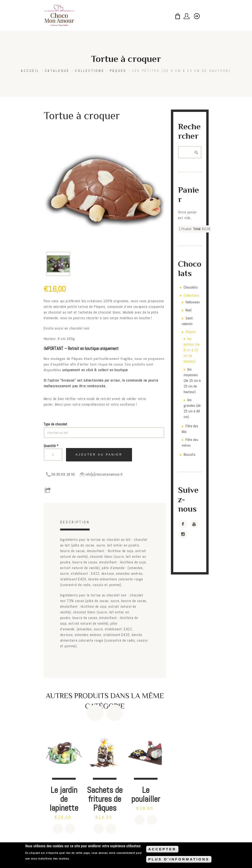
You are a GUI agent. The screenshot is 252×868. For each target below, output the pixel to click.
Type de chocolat (55, 424)
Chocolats (191, 287)
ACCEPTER (162, 849)
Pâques (118, 71)
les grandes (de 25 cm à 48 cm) (192, 408)
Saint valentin (187, 321)
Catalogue (57, 71)
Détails (70, 829)
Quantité (51, 446)
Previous (95, 713)
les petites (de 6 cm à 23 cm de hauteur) (182, 71)
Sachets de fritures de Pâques (105, 799)
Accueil (30, 71)
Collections (90, 71)
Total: (197, 229)
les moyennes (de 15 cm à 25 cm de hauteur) (192, 381)
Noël (188, 310)
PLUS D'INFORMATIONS (179, 859)
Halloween (193, 302)
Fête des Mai (190, 429)
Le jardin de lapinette (64, 799)
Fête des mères (190, 442)
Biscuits (190, 454)
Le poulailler (146, 794)
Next (115, 713)
